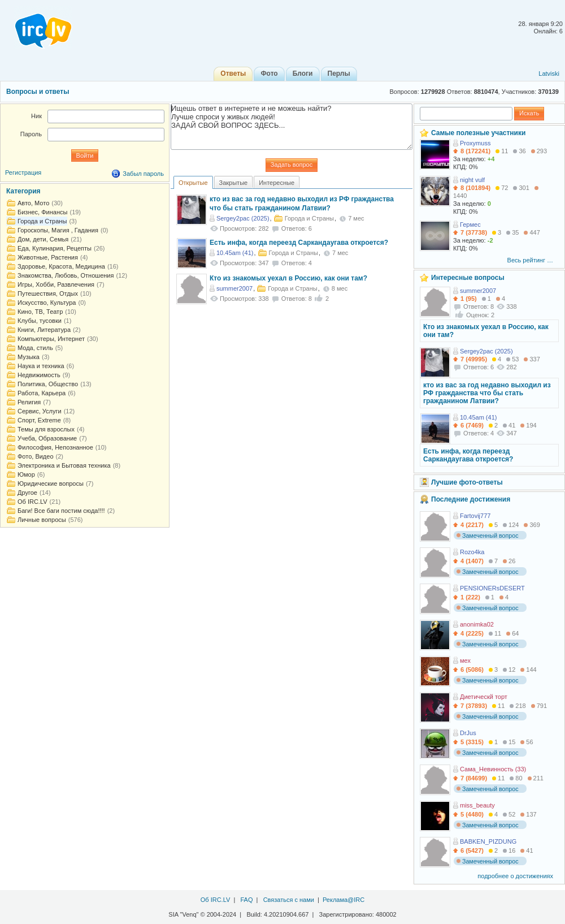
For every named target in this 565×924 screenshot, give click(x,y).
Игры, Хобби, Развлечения (56, 284)
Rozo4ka (472, 552)
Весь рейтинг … (530, 260)
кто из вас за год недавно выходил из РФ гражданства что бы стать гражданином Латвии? (487, 393)
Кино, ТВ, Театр (40, 312)
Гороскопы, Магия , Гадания (58, 230)
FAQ (246, 900)
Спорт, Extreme (39, 420)
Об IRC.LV (32, 502)
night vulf (472, 180)
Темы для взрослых (46, 429)
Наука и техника (41, 366)
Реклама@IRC (344, 900)
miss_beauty (477, 805)
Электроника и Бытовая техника (64, 465)
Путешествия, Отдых (48, 293)
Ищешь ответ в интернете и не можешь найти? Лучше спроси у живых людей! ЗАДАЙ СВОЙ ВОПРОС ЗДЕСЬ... (292, 127)
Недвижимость (39, 375)
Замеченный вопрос (487, 536)
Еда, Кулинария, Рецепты (55, 248)
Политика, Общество (48, 384)
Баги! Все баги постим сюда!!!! (61, 511)
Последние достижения (471, 499)
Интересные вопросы (468, 278)
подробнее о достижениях (515, 876)
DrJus (468, 733)
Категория (23, 191)
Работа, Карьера (42, 393)
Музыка (29, 357)
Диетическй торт (484, 697)
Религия (29, 402)
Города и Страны (42, 221)
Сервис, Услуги (40, 411)
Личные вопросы (42, 520)
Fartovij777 (475, 516)
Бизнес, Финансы (42, 212)
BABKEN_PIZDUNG (488, 841)
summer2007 (234, 288)
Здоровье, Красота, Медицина (61, 266)
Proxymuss (475, 143)
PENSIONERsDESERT (492, 588)
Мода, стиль (35, 348)
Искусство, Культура (47, 303)
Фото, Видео (36, 456)
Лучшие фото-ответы (467, 482)
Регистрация (23, 172)
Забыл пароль (143, 174)
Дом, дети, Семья (43, 239)
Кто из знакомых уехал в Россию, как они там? (288, 278)
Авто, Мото (33, 203)
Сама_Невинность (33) (493, 769)
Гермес (470, 224)
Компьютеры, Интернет (51, 339)
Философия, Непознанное (55, 447)
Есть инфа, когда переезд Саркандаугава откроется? (299, 243)
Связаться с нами (289, 900)
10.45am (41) (235, 253)
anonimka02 (477, 624)
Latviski (549, 74)
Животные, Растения (48, 257)
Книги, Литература (44, 330)
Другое (27, 493)
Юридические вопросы (51, 483)
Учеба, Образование (47, 438)
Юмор (26, 474)
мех (465, 660)
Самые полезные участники (478, 133)
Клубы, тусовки (40, 321)
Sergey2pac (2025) (243, 218)
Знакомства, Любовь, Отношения (66, 275)
